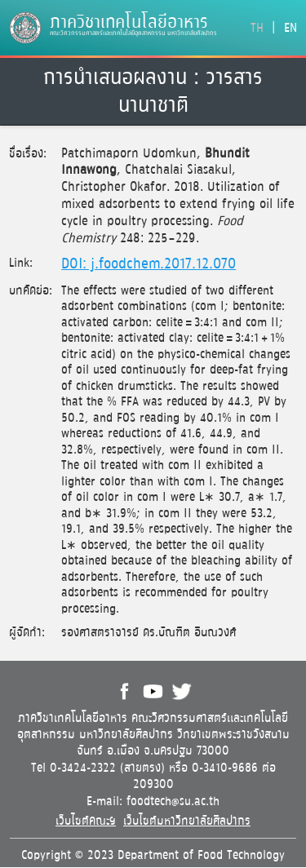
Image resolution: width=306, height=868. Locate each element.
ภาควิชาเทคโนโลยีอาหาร (129, 23)
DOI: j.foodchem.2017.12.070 (149, 264)
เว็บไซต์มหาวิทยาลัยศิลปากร (187, 821)
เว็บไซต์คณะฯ (86, 821)
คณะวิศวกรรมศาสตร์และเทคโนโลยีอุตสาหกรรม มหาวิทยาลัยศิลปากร (133, 33)
